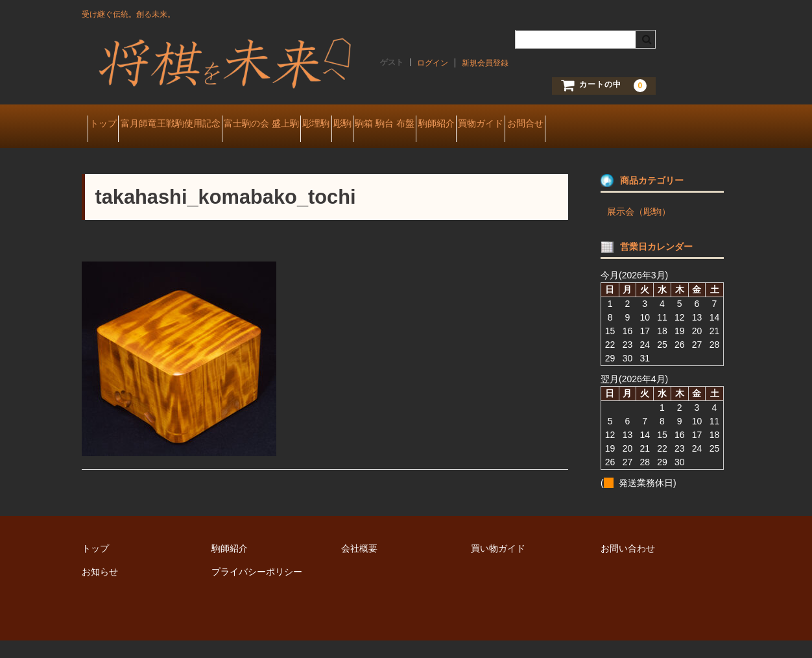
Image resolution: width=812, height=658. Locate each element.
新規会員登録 (485, 63)
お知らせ (100, 589)
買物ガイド (647, 125)
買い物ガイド (498, 566)
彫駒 (440, 125)
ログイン (433, 63)
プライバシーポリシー (257, 589)
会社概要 (359, 566)
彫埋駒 (391, 125)
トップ (109, 125)
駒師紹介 (580, 125)
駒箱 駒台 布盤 (506, 125)
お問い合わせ (628, 566)
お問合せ (113, 152)
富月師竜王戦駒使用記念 (199, 125)
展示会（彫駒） (639, 229)
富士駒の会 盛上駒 (313, 125)
